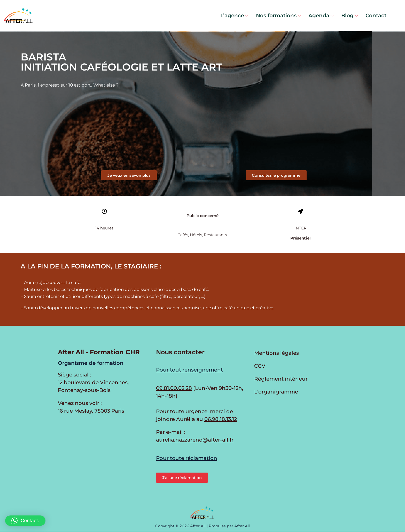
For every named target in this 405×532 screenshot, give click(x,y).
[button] (276, 175)
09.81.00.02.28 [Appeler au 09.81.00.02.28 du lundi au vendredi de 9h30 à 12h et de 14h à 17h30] (174, 388)
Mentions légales (277, 353)
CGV (260, 366)
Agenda (321, 16)
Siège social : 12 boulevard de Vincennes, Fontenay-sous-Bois (93, 382)
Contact (376, 16)
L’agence (234, 16)
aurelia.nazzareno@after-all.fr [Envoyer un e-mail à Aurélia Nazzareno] (195, 440)
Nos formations (278, 16)
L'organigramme (276, 392)
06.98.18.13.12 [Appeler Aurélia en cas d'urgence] (221, 419)
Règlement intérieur (281, 379)
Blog (349, 16)
